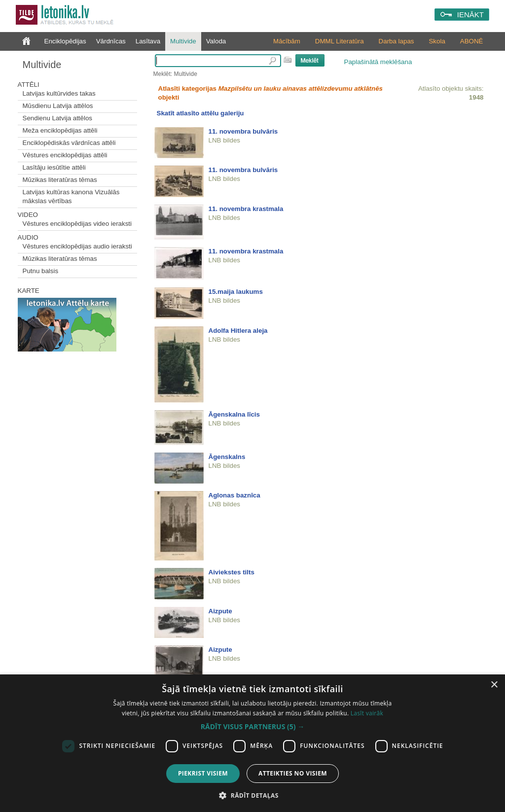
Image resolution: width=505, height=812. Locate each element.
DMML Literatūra (340, 41)
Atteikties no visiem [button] (293, 773)
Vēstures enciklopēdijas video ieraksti (77, 224)
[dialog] (252, 743)
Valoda (216, 41)
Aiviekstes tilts (232, 572)
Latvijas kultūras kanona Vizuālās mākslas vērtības (71, 196)
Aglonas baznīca (234, 495)
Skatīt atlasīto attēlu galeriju (200, 113)
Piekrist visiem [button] (203, 773)
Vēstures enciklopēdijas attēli (65, 155)
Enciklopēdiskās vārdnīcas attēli (69, 143)
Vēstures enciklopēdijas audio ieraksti (77, 246)
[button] (252, 727)
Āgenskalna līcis (234, 414)
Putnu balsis (41, 271)
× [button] (494, 685)
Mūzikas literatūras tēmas (60, 180)
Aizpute (220, 611)
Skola (437, 41)
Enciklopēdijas (65, 41)
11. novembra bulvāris (243, 131)
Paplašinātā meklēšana (378, 62)
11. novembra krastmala (246, 209)
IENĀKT (470, 15)
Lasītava (148, 41)
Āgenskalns (227, 457)
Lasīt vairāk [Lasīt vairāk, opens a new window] (367, 713)
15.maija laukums (236, 292)
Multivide (183, 41)
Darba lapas (397, 41)
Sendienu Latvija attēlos (58, 118)
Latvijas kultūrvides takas (59, 93)
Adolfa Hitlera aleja (238, 331)
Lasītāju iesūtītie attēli (54, 167)
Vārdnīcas (111, 41)
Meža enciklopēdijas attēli (60, 130)
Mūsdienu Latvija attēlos (58, 106)
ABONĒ (472, 41)
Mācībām (287, 41)
